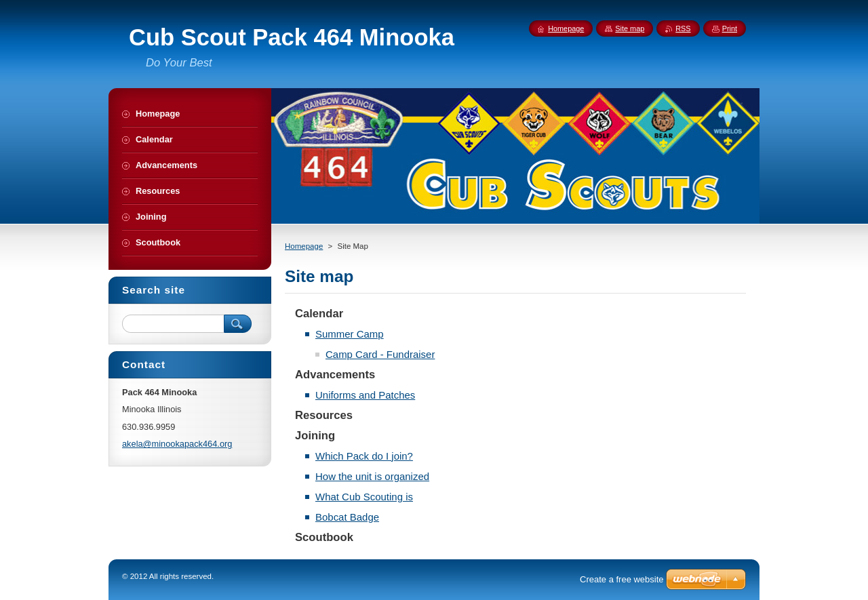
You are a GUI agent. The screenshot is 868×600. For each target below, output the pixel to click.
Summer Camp (350, 334)
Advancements (335, 375)
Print (730, 28)
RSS (683, 28)
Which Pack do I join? (364, 456)
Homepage (304, 246)
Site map (630, 28)
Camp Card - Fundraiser (380, 354)
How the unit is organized (372, 476)
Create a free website (622, 579)
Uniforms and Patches (365, 395)
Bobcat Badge (347, 517)
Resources (324, 415)
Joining (315, 436)
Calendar (319, 314)
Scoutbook (324, 537)
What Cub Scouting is (364, 497)
